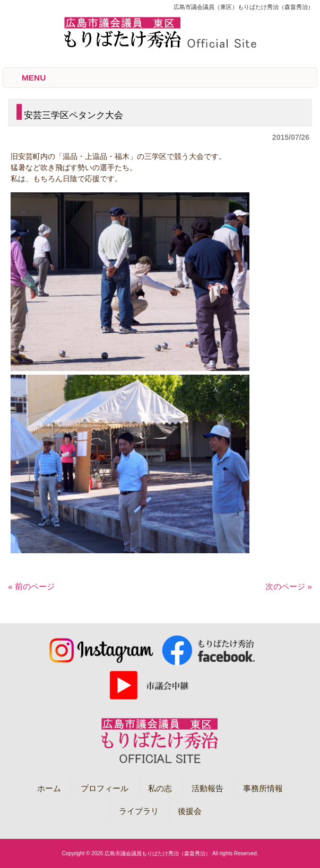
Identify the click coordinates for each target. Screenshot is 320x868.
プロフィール (105, 788)
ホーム (49, 788)
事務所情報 (263, 788)
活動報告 (207, 788)
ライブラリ (139, 811)
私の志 (160, 788)
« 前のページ (31, 586)
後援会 (190, 811)
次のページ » (289, 586)
